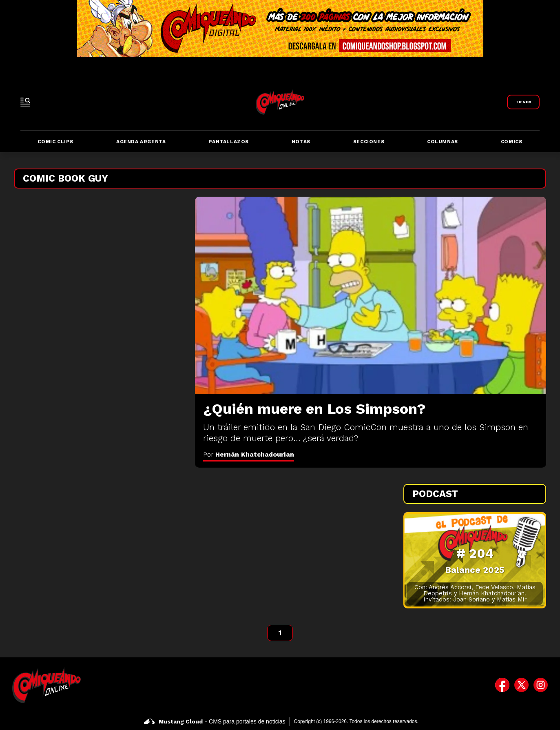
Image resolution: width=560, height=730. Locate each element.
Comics (512, 142)
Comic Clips (55, 142)
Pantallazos (229, 142)
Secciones (369, 142)
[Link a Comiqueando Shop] (523, 102)
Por (249, 454)
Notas (301, 142)
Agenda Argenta (141, 142)
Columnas (443, 142)
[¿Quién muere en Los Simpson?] (371, 295)
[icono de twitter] (521, 685)
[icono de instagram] (541, 685)
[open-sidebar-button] (25, 102)
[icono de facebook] (502, 685)
